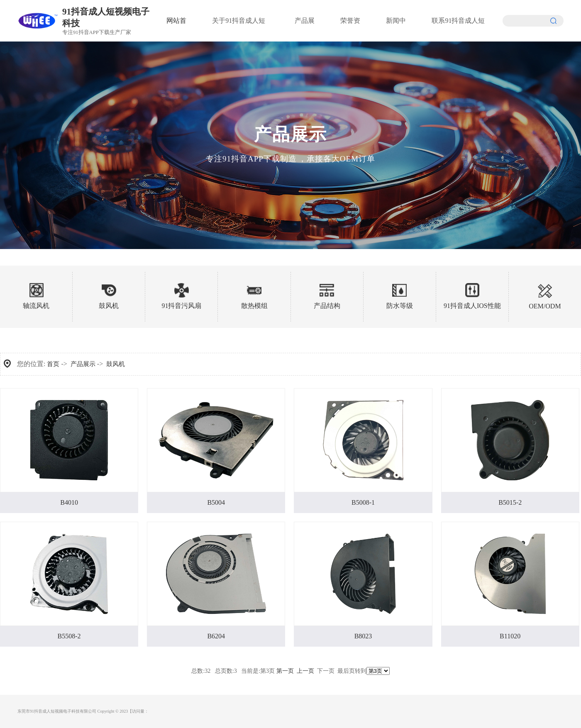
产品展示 (83, 364)
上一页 (305, 671)
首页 (53, 364)
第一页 (285, 671)
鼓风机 (116, 364)
